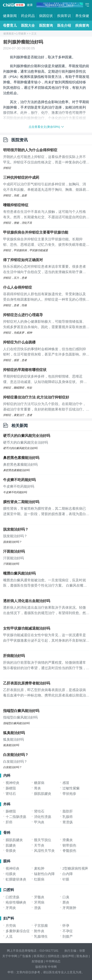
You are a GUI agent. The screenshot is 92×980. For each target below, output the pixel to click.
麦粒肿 (39, 868)
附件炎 (39, 931)
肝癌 (9, 822)
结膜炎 (11, 874)
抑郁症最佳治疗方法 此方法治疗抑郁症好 (36, 397)
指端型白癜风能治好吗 (21, 711)
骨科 (7, 833)
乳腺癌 (68, 817)
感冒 (66, 783)
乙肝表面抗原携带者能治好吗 (27, 683)
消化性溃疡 (43, 817)
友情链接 (37, 961)
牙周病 (39, 902)
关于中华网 (10, 956)
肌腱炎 (11, 845)
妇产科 (9, 918)
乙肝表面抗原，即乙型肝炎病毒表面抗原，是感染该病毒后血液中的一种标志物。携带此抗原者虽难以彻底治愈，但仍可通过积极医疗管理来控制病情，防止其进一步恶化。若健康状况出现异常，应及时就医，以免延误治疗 (45, 693)
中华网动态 (53, 961)
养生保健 (82, 16)
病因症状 (46, 16)
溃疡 (37, 908)
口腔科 (9, 890)
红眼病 (39, 879)
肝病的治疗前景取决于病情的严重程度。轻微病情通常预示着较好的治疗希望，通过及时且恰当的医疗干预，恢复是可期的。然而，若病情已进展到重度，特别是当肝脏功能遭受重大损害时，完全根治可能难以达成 (45, 666)
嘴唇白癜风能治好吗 (19, 573)
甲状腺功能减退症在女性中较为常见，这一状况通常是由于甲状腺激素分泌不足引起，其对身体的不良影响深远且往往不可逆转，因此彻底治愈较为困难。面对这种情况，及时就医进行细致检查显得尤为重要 (45, 638)
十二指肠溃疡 (16, 817)
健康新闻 (10, 16)
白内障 (68, 874)
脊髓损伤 (69, 851)
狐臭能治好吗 (14, 733)
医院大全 (28, 25)
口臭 (66, 897)
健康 (30, 5)
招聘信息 (54, 956)
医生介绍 (64, 25)
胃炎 (37, 788)
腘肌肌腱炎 (43, 794)
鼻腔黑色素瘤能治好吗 (21, 458)
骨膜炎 (11, 851)
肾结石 (11, 794)
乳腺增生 (41, 936)
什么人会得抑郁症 (18, 287)
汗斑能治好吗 (14, 551)
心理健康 (21, 33)
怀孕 (66, 926)
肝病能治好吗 (14, 656)
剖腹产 (68, 936)
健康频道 (9, 33)
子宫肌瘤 (41, 926)
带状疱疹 (69, 794)
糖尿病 (39, 783)
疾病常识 (64, 16)
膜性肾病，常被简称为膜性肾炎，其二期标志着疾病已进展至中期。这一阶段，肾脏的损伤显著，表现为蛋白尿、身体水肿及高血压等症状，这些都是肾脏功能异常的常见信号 (45, 512)
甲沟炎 (39, 822)
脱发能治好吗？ (16, 529)
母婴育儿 (10, 25)
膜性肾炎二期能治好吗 (21, 502)
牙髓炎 (39, 897)
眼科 (7, 861)
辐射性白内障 (44, 874)
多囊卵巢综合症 (18, 931)
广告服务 (25, 956)
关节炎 (39, 845)
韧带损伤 (69, 845)
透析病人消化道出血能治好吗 (27, 601)
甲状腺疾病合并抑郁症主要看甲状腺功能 (36, 232)
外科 (7, 804)
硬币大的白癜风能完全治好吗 (27, 436)
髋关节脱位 (43, 840)
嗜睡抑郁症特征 (16, 205)
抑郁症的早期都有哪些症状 (25, 370)
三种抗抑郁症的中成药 (21, 178)
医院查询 (46, 25)
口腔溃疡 (12, 897)
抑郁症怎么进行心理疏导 (23, 315)
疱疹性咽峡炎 (16, 902)
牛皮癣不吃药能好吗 (19, 480)
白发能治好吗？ (16, 755)
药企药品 (28, 16)
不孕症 (68, 931)
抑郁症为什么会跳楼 (19, 342)
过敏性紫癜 (71, 788)
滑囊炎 (68, 840)
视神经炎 (12, 783)
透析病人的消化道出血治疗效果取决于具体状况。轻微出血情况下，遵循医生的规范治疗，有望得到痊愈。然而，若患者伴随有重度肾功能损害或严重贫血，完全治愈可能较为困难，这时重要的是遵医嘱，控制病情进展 (45, 611)
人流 (9, 936)
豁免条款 (82, 956)
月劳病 (11, 926)
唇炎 (66, 902)
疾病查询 (82, 25)
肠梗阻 (11, 788)
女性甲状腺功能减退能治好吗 (27, 628)
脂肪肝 (68, 811)
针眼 (66, 879)
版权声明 (68, 956)
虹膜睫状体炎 (16, 879)
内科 (7, 775)
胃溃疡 (68, 822)
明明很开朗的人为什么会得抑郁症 (30, 150)
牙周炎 (11, 908)
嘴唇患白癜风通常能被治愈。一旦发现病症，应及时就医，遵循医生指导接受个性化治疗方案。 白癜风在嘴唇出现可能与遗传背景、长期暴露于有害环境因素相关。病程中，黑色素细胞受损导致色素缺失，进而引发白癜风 (45, 583)
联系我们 (40, 956)
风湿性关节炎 (44, 851)
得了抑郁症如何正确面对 (23, 260)
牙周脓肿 (69, 908)
